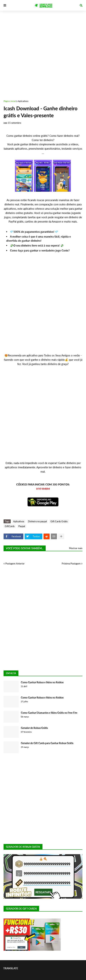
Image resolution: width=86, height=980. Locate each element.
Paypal (22, 526)
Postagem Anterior (15, 564)
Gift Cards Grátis (59, 521)
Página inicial (10, 101)
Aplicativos (23, 101)
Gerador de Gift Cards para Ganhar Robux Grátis (47, 743)
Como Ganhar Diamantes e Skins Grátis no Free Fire (49, 713)
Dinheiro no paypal (37, 521)
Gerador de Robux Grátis (34, 728)
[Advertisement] (43, 54)
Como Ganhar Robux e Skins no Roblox (42, 682)
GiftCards (10, 526)
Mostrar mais (76, 548)
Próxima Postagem (71, 564)
